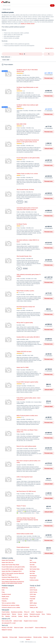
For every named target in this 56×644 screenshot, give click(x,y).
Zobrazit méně (49, 48)
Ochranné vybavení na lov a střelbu (11, 607)
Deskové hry (33, 605)
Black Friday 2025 (34, 616)
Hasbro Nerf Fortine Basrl (8, 560)
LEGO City (33, 588)
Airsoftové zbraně (6, 594)
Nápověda (5, 637)
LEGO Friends (33, 590)
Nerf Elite (32, 565)
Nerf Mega (32, 571)
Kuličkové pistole (34, 580)
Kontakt (52, 637)
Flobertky (4, 601)
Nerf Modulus (33, 576)
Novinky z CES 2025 (7, 628)
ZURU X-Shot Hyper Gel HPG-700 (11, 579)
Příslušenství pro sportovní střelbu (11, 605)
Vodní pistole (33, 567)
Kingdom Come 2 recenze (31, 621)
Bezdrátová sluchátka (17, 612)
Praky (3, 592)
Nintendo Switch (6, 614)
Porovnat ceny (49, 78)
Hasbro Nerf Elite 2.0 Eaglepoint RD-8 (12, 571)
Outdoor (20, 616)
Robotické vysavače (35, 614)
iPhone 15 (27, 612)
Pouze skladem (9, 65)
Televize (14, 614)
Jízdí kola (14, 616)
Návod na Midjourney (41, 628)
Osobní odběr (6, 60)
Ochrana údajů (13, 637)
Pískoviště (32, 599)
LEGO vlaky (33, 594)
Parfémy (49, 614)
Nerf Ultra (32, 573)
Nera (26, 202)
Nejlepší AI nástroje (7, 630)
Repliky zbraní (5, 597)
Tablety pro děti (34, 607)
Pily (3, 616)
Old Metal (20, 202)
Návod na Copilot (19, 628)
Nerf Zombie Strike (35, 569)
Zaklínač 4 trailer (18, 621)
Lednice (26, 614)
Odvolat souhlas (37, 637)
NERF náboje (33, 603)
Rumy (43, 614)
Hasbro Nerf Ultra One (8, 562)
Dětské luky (5, 588)
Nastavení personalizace (25, 637)
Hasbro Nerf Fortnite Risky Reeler (10, 565)
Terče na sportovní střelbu (8, 603)
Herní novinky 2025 (7, 621)
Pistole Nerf (33, 578)
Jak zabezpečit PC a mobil (9, 623)
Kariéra (28, 639)
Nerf (31, 560)
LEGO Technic (33, 592)
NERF (31, 601)
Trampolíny (33, 597)
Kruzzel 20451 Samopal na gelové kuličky (13, 569)
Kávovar (20, 614)
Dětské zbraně (7, 9)
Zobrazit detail (49, 149)
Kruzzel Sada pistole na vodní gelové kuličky (13, 567)
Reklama (46, 637)
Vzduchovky (5, 599)
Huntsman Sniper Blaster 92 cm (10, 577)
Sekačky (8, 616)
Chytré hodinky (6, 612)
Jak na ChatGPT (29, 628)
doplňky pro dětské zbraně (28, 24)
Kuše (3, 590)
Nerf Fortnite (33, 562)
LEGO (33, 612)
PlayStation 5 (39, 612)
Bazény (26, 616)
